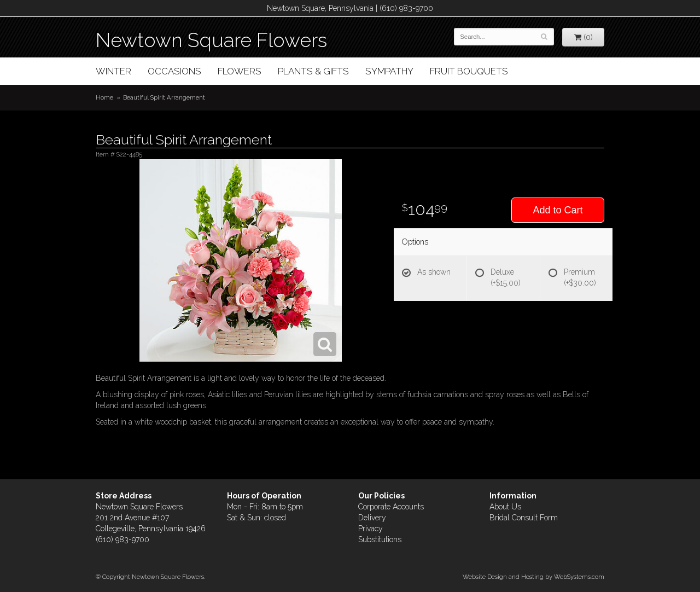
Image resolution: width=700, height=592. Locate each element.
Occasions (174, 71)
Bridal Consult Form (524, 518)
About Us (505, 507)
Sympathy (389, 71)
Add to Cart (558, 210)
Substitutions (380, 539)
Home (104, 97)
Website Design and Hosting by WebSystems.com (533, 577)
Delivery (372, 518)
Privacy (371, 529)
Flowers (240, 71)
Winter (113, 71)
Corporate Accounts (391, 507)
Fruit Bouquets (469, 71)
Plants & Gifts (313, 71)
